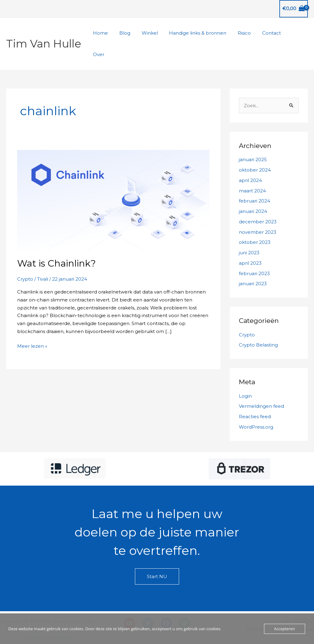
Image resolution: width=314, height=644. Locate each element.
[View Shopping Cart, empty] (294, 9)
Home (113, 33)
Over (298, 33)
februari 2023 (254, 252)
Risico (248, 33)
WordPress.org (256, 405)
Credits (86, 600)
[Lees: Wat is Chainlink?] (113, 178)
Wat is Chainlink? (56, 242)
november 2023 (258, 211)
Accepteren (285, 629)
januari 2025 (253, 138)
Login (245, 375)
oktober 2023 (255, 221)
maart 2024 (252, 169)
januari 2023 (253, 262)
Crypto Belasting (258, 323)
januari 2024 (253, 190)
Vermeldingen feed (261, 385)
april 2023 (250, 242)
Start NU (157, 555)
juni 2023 (249, 231)
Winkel (158, 33)
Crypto (25, 258)
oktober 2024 (255, 148)
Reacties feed (255, 395)
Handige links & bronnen (204, 33)
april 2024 (250, 159)
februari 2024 (255, 179)
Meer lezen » (32, 325)
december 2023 (258, 200)
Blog (135, 33)
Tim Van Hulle (44, 33)
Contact (273, 33)
